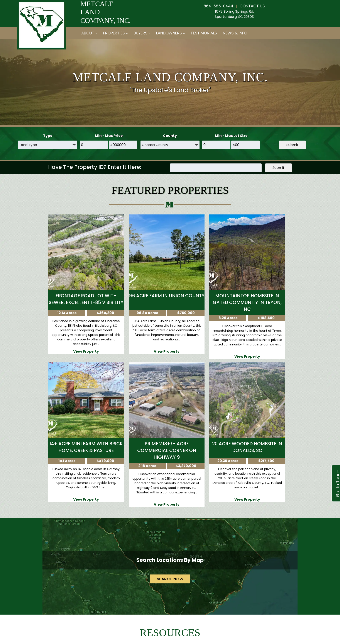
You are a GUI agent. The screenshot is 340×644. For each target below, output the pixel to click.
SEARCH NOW (170, 579)
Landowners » (170, 33)
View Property (86, 351)
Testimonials (204, 33)
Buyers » (142, 33)
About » (89, 33)
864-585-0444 (218, 6)
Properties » (115, 33)
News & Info (235, 33)
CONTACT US (252, 6)
